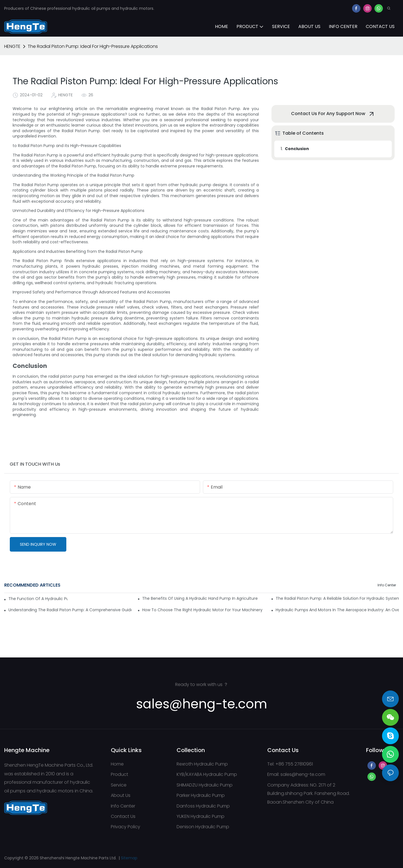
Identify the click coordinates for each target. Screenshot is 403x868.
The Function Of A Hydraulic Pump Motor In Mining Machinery (38, 599)
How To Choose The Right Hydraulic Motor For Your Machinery (202, 610)
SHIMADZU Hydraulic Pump (205, 785)
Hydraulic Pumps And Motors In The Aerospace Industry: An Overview (337, 610)
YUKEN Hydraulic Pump (201, 816)
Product (120, 774)
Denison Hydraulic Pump (203, 827)
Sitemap (129, 858)
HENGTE (12, 46)
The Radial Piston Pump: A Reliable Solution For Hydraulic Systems (337, 598)
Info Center (387, 585)
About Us (121, 795)
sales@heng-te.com (303, 774)
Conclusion (297, 149)
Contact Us (123, 816)
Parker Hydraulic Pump (201, 795)
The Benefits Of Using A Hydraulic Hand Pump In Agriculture (200, 598)
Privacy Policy (126, 827)
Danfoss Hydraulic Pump (203, 806)
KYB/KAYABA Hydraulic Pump (207, 774)
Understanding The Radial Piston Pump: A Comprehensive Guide (70, 610)
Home (117, 764)
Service (119, 785)
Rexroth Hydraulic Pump (202, 764)
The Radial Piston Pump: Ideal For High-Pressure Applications (93, 46)
